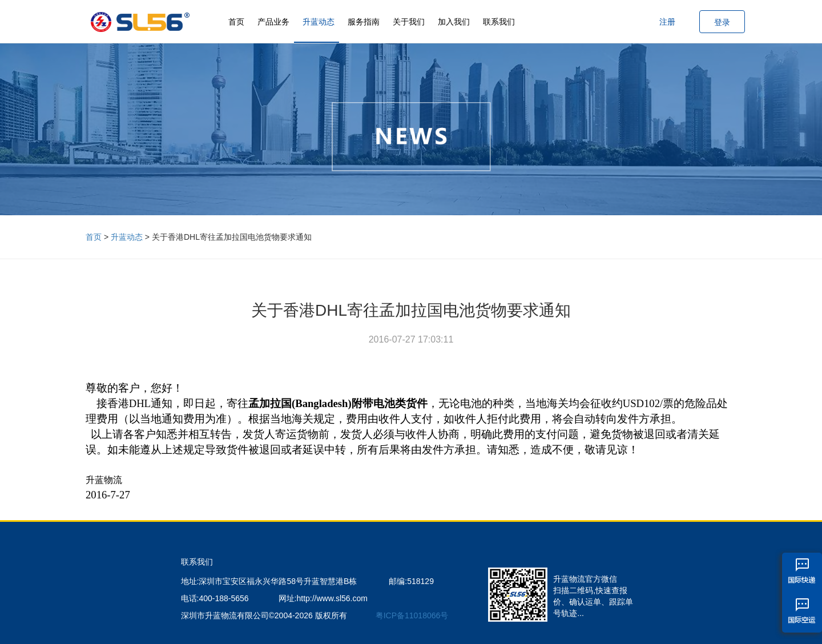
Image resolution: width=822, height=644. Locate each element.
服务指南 (364, 22)
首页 (236, 22)
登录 (722, 22)
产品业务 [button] (273, 22)
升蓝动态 (319, 22)
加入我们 (454, 22)
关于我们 (409, 22)
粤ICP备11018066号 (412, 615)
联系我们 (499, 22)
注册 (667, 22)
